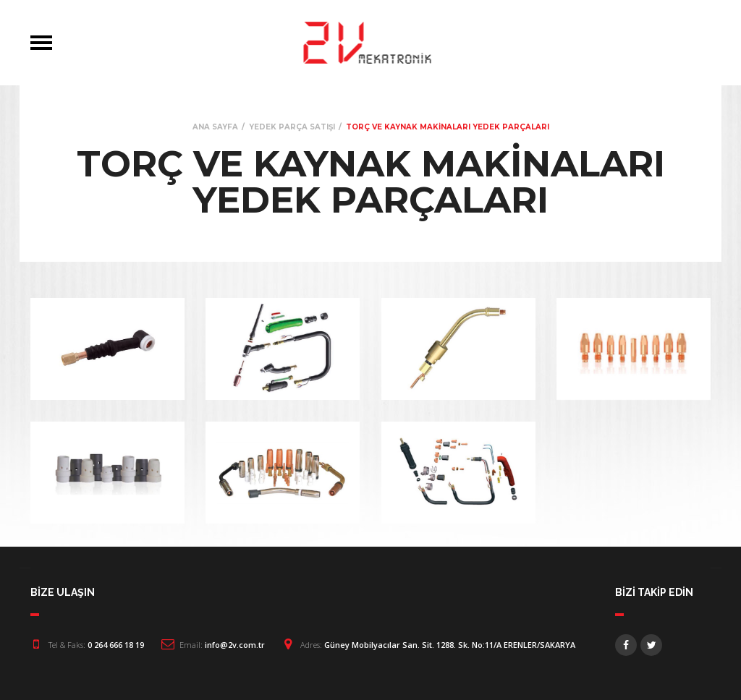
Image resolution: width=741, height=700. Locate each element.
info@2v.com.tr (235, 645)
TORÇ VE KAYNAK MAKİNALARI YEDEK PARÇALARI (448, 127)
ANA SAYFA (215, 127)
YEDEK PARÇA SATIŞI (292, 127)
